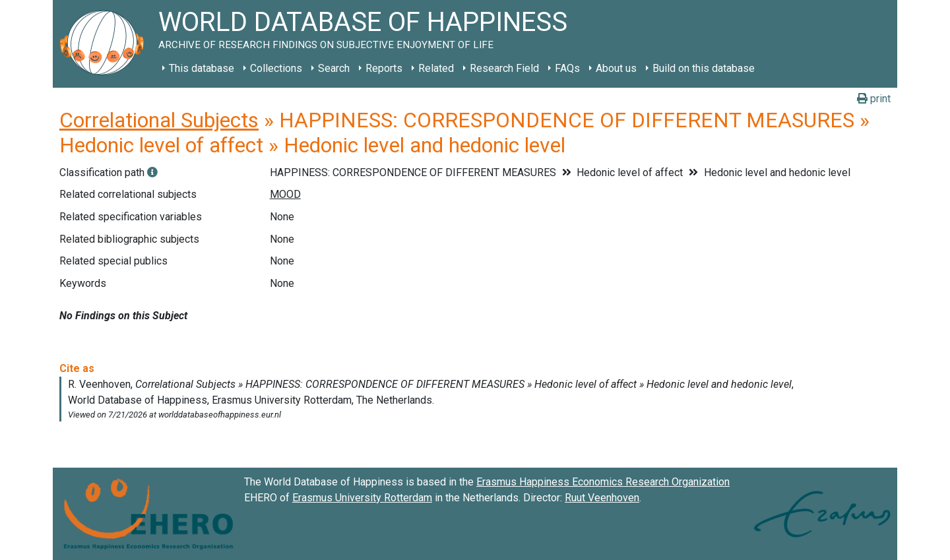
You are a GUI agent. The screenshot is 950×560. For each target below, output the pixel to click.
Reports (384, 68)
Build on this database (704, 68)
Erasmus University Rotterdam (362, 498)
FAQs (567, 68)
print (874, 99)
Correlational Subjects (159, 120)
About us (616, 68)
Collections (276, 68)
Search (334, 68)
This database (202, 68)
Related (436, 68)
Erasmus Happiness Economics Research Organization (603, 482)
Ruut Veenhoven (602, 498)
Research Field (504, 68)
